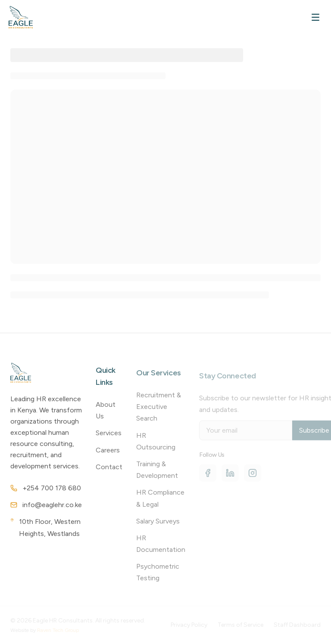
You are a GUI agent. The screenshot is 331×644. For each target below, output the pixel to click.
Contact (109, 469)
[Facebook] (208, 477)
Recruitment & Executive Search (159, 410)
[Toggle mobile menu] (315, 17)
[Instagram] (253, 477)
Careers (108, 453)
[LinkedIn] (230, 477)
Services (109, 436)
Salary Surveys (158, 524)
